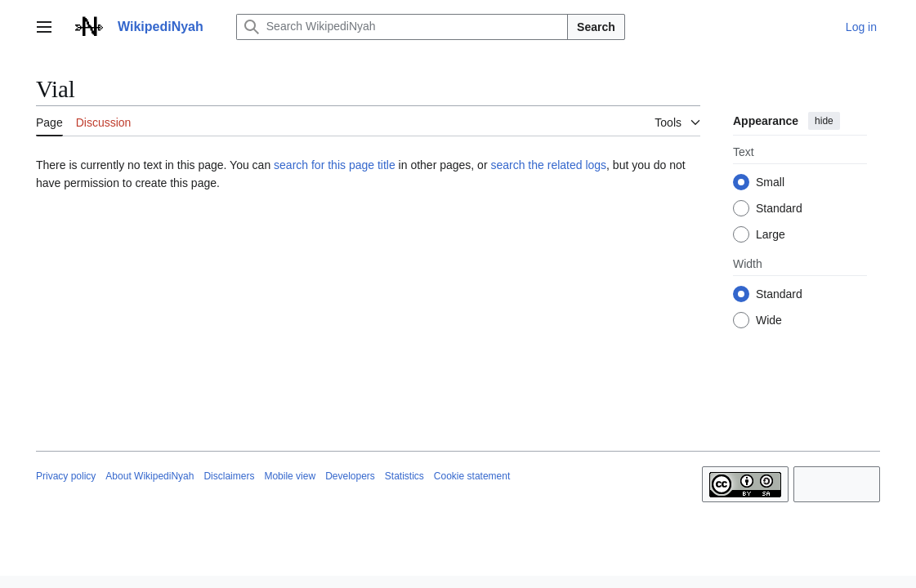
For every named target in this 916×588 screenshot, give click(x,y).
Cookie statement (472, 476)
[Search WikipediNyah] (402, 27)
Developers (350, 476)
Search (596, 27)
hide (824, 121)
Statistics (404, 476)
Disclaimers (229, 476)
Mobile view (290, 476)
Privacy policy (66, 476)
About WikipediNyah (150, 476)
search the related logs (548, 165)
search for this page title (335, 165)
